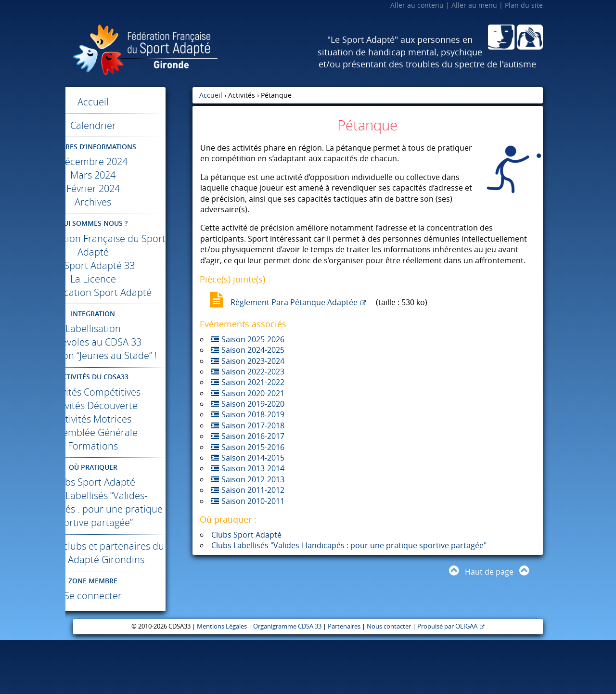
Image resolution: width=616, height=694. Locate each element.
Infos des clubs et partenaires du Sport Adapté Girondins (129, 600)
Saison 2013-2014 (253, 468)
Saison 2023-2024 (253, 361)
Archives (129, 202)
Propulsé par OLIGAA (447, 680)
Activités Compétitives (129, 419)
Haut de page (489, 572)
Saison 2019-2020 (253, 404)
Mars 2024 (129, 175)
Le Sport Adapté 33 (129, 265)
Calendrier (129, 125)
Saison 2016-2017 (253, 436)
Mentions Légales (222, 680)
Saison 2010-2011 (253, 501)
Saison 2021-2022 (253, 382)
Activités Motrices (129, 446)
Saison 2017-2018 (253, 425)
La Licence (129, 279)
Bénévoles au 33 (129, 355)
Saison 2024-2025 (253, 350)
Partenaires (344, 680)
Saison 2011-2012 (253, 490)
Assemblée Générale (129, 459)
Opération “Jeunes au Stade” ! (129, 376)
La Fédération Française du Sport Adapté (129, 245)
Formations (129, 473)
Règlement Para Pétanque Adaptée (294, 302)
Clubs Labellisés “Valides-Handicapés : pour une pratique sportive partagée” (129, 543)
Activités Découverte (129, 432)
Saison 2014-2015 (253, 458)
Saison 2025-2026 (253, 339)
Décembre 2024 (129, 161)
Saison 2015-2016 (253, 447)
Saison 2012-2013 (253, 479)
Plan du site (524, 5)
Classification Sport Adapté (129, 299)
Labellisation (129, 342)
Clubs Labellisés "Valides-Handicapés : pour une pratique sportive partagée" (349, 545)
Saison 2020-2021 (253, 393)
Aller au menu (474, 5)
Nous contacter (389, 680)
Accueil (129, 102)
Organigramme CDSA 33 (287, 680)
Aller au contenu (417, 5)
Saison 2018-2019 (253, 414)
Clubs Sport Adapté (129, 509)
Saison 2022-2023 (253, 372)
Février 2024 (129, 188)
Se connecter (129, 649)
